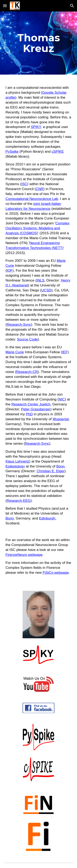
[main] (39, 43)
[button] (5, 6)
